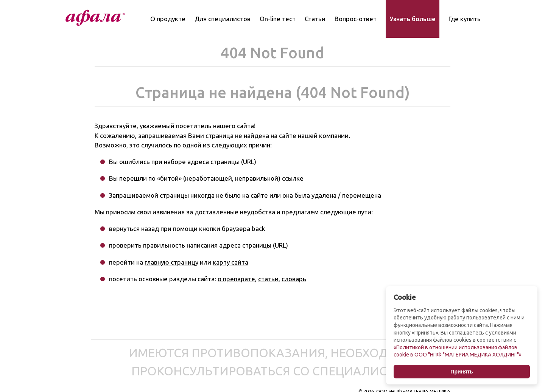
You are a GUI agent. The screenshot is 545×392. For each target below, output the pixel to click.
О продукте (168, 19)
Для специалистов (223, 19)
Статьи (315, 19)
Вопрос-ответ (356, 19)
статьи (268, 279)
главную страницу (171, 262)
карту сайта (230, 262)
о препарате (236, 279)
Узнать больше (413, 19)
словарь (294, 279)
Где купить (465, 19)
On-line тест (278, 19)
